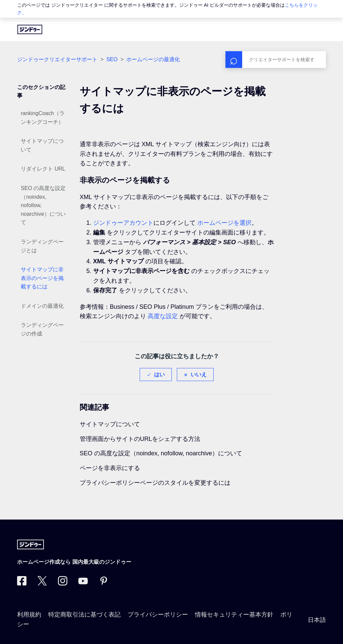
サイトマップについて (42, 145)
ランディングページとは (42, 246)
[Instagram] (63, 583)
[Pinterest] (104, 583)
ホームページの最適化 (153, 59)
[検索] (276, 60)
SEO (112, 59)
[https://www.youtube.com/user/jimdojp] (83, 583)
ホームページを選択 (224, 223)
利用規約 (29, 615)
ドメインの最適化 (42, 306)
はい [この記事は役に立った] (159, 375)
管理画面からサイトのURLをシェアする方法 (140, 439)
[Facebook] (22, 583)
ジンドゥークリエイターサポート (57, 59)
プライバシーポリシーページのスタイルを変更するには (155, 483)
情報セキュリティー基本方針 (234, 615)
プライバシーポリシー (158, 615)
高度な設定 (163, 316)
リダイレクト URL (43, 169)
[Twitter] (42, 583)
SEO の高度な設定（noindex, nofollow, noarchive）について (43, 205)
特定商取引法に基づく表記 (84, 615)
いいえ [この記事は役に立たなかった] (199, 375)
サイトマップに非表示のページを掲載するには (42, 278)
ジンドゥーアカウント (123, 223)
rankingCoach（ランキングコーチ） (43, 118)
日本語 (317, 620)
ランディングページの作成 (42, 329)
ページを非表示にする (110, 468)
